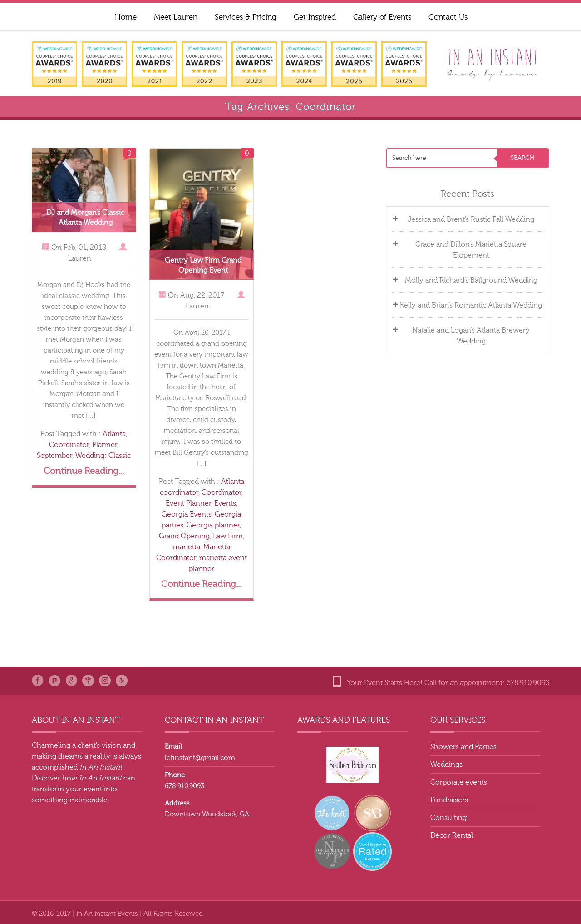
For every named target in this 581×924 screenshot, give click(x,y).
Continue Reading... (84, 471)
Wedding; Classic (103, 456)
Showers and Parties (463, 747)
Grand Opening (184, 536)
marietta (187, 547)
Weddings (446, 765)
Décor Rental (452, 835)
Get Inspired (315, 17)
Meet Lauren (176, 17)
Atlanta (114, 434)
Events (225, 503)
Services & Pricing (246, 17)
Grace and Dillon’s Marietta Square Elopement (472, 250)
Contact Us (448, 17)
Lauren (80, 258)
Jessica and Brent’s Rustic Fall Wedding (472, 219)
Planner (105, 445)
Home (126, 17)
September (54, 456)
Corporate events (459, 782)
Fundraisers (449, 800)
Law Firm (228, 536)
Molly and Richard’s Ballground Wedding (472, 280)
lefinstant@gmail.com (200, 758)
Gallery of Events (382, 17)
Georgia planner (213, 525)
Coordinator (69, 445)
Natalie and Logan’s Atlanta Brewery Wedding (472, 336)
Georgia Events (187, 514)
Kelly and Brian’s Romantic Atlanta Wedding (472, 305)
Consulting (448, 818)
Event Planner (188, 503)
